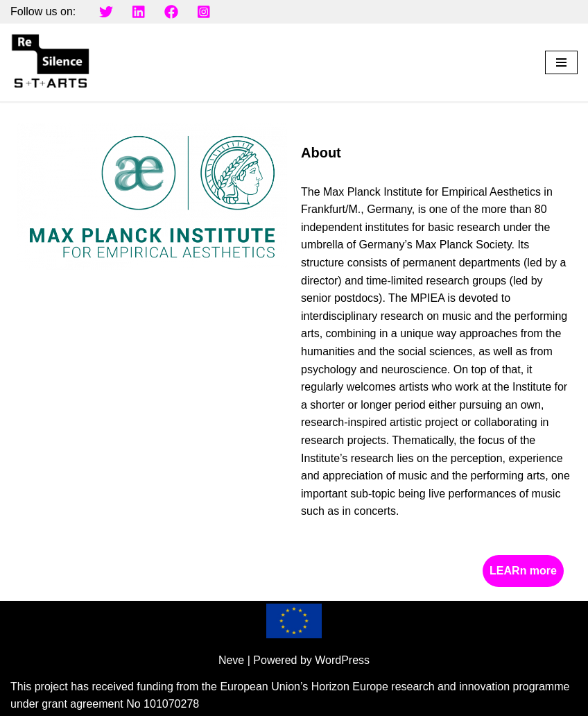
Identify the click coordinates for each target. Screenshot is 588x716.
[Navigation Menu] (561, 62)
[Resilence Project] (52, 62)
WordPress (342, 660)
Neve (231, 660)
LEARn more (523, 571)
